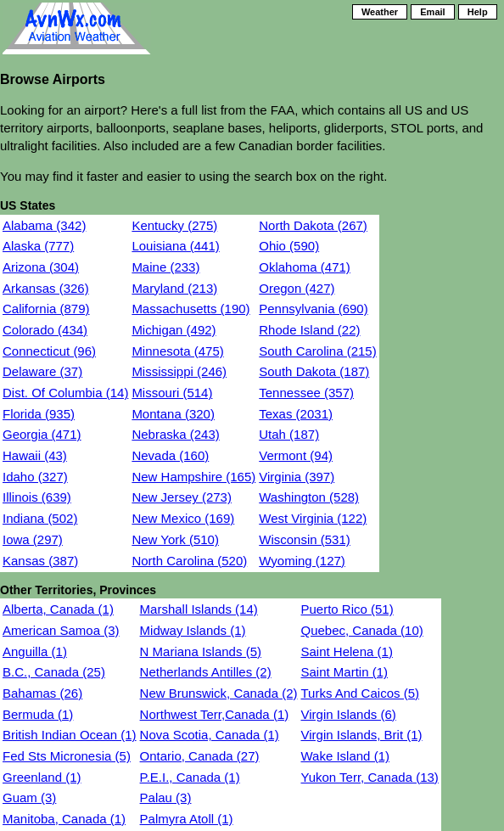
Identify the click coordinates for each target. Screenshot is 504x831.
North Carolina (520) (189, 561)
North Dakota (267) (313, 225)
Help (478, 12)
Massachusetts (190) (190, 309)
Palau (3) (166, 797)
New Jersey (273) (182, 497)
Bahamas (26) (42, 693)
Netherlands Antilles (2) (206, 672)
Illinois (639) (37, 497)
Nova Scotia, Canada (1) (210, 735)
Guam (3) (29, 797)
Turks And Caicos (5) (360, 693)
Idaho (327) (35, 477)
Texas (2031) (296, 414)
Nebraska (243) (175, 434)
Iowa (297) (33, 539)
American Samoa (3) (61, 630)
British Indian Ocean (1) (70, 735)
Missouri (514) (172, 393)
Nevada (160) (170, 455)
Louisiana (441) (175, 246)
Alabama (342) (44, 225)
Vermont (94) (296, 455)
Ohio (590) (289, 246)
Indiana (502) (40, 518)
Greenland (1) (42, 777)
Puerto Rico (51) (347, 609)
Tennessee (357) (306, 393)
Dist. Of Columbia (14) (65, 393)
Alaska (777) (38, 246)
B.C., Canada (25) (54, 672)
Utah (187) (289, 434)
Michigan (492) (174, 330)
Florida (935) (39, 414)
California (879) (46, 309)
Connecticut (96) (49, 351)
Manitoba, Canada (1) (64, 819)
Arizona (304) (41, 267)
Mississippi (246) (179, 371)
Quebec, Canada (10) (361, 630)
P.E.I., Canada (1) (190, 777)
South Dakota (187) (314, 371)
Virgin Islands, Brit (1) (361, 735)
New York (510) (175, 539)
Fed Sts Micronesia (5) (67, 756)
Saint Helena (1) (346, 651)
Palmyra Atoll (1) (187, 819)
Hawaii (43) (35, 455)
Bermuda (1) (38, 714)
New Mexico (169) (183, 518)
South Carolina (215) (317, 351)
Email (432, 12)
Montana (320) (173, 414)
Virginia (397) (297, 477)
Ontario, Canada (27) (200, 756)
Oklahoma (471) (305, 267)
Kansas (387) (40, 561)
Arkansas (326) (46, 288)
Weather (380, 12)
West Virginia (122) (313, 518)
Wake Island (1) (344, 756)
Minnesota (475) (177, 351)
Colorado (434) (45, 330)
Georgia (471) (42, 434)
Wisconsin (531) (305, 539)
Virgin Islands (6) (348, 714)
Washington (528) (309, 497)
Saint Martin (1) (344, 672)
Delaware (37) (42, 371)
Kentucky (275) (174, 225)
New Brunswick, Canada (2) (219, 693)
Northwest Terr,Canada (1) (215, 714)
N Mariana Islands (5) (201, 651)
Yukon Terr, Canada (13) (369, 777)
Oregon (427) (297, 288)
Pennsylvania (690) (313, 309)
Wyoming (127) (302, 561)
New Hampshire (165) (193, 477)
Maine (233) (165, 267)
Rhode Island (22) (309, 330)
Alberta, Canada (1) (58, 609)
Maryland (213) (174, 288)
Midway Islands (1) (193, 630)
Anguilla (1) (35, 651)
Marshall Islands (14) (199, 609)
